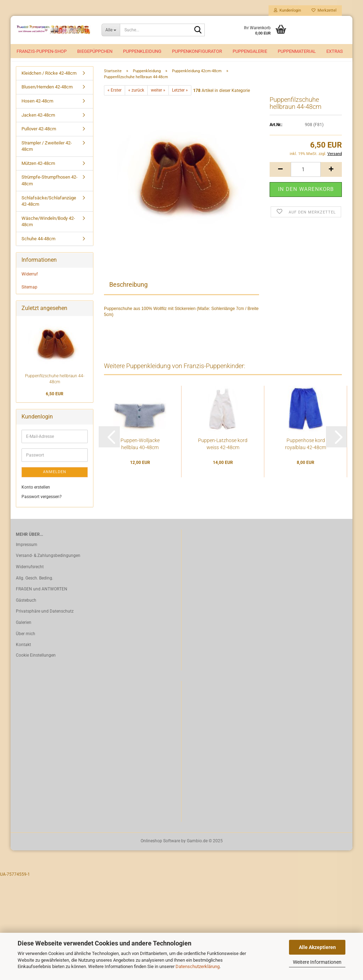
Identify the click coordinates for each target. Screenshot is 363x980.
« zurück (136, 98)
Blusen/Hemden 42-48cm (47, 95)
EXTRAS (335, 51)
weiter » (158, 98)
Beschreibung (128, 292)
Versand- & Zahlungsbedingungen (48, 563)
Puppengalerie (250, 51)
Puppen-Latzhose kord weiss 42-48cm (223, 452)
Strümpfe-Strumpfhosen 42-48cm (50, 188)
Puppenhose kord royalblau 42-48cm (306, 452)
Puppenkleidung (142, 51)
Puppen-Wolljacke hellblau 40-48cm (140, 452)
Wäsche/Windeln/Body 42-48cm (48, 229)
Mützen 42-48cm (38, 171)
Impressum (27, 552)
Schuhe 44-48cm (38, 246)
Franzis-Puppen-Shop (42, 51)
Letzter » (180, 98)
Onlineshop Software (160, 849)
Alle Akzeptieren (317, 947)
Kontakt (23, 652)
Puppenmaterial (297, 51)
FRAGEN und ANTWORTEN (42, 597)
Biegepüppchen (95, 51)
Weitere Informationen (317, 962)
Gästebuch (26, 608)
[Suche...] (111, 30)
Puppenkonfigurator (197, 51)
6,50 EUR (55, 402)
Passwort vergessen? (42, 504)
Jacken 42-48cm (38, 123)
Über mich (26, 641)
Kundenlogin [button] (287, 10)
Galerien (24, 630)
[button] (280, 177)
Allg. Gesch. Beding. (35, 586)
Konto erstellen (36, 495)
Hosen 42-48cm (37, 109)
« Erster (115, 98)
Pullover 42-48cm (39, 137)
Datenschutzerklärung (198, 966)
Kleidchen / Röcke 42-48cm (49, 81)
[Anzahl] (306, 177)
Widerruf (30, 282)
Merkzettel (324, 10)
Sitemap (29, 295)
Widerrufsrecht (30, 575)
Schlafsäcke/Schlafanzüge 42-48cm (49, 209)
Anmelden (55, 480)
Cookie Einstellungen (36, 663)
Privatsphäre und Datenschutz (45, 619)
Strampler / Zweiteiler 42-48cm (47, 154)
